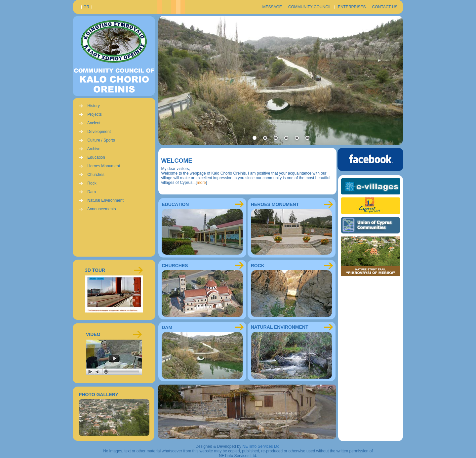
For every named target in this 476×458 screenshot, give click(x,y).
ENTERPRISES (352, 7)
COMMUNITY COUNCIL (310, 7)
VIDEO (93, 334)
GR (87, 7)
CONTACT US (385, 7)
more (201, 183)
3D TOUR (95, 270)
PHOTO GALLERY (99, 395)
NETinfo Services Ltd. (261, 446)
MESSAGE (272, 7)
